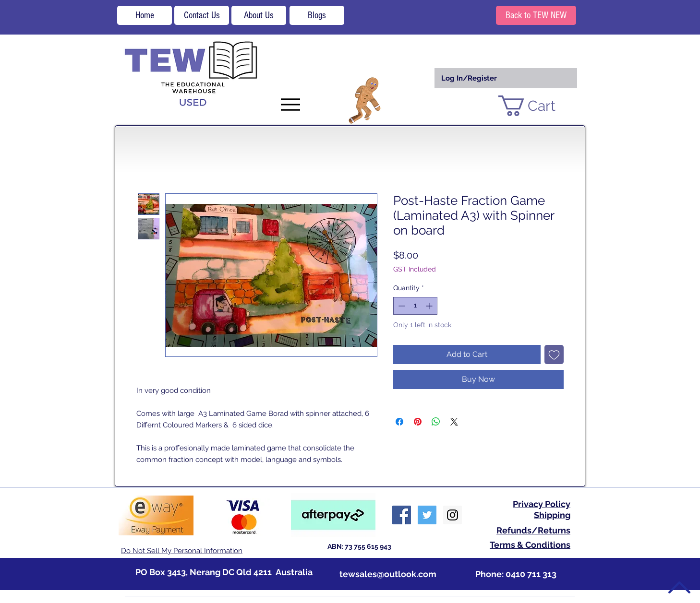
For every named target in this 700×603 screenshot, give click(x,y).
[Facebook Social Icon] (402, 515)
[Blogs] (317, 15)
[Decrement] (401, 306)
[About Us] (259, 15)
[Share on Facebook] (399, 422)
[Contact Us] (202, 15)
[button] (538, 106)
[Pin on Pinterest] (418, 422)
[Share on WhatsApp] (436, 422)
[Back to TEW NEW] (536, 15)
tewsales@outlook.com (388, 574)
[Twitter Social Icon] (427, 515)
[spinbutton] (415, 306)
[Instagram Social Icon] (453, 515)
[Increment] (430, 306)
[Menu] (290, 104)
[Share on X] (454, 422)
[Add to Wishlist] (554, 355)
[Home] (145, 15)
